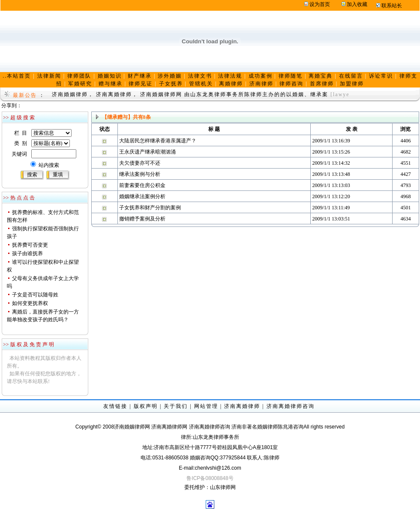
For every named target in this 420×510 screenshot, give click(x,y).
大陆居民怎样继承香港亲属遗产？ (158, 141)
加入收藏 (357, 4)
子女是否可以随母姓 (35, 295)
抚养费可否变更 (30, 245)
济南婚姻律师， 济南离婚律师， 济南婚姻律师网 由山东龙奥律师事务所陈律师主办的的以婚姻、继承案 (190, 94)
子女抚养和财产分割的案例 (150, 208)
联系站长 (392, 6)
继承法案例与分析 (140, 174)
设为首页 (320, 4)
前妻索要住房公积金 (142, 185)
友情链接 (115, 406)
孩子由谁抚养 (27, 253)
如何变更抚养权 (30, 303)
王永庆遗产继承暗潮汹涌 (147, 152)
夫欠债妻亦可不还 (140, 163)
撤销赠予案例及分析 (142, 219)
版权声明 (146, 406)
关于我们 (176, 406)
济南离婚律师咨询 (291, 406)
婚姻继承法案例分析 (142, 196)
